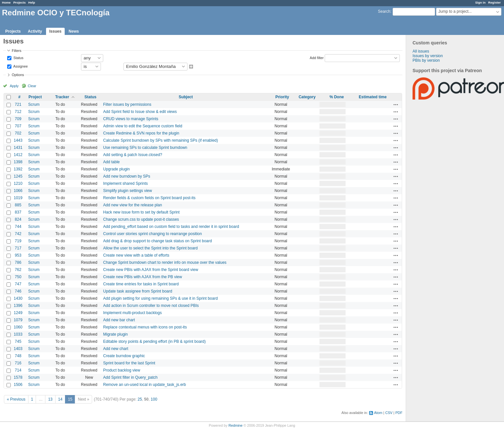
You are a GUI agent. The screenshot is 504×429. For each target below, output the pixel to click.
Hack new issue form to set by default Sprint (141, 212)
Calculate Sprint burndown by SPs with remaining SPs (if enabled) (161, 140)
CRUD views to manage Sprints (131, 119)
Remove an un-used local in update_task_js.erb (145, 385)
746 (18, 291)
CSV (389, 413)
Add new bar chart (119, 320)
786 (18, 262)
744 (18, 227)
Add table (112, 162)
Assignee (20, 66)
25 (140, 399)
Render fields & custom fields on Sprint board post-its (149, 198)
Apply (14, 86)
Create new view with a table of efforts (136, 255)
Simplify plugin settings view (128, 191)
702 (18, 133)
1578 (18, 377)
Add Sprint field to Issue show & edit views (140, 112)
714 (18, 370)
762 (18, 270)
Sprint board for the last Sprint (129, 363)
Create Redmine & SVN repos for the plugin (141, 133)
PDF (399, 413)
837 (18, 212)
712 (18, 112)
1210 (18, 183)
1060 (18, 327)
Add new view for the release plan (133, 205)
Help (32, 2)
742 (18, 234)
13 (50, 399)
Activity (35, 31)
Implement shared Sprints (126, 183)
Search (384, 11)
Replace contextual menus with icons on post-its (145, 327)
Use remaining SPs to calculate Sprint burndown (145, 148)
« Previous (16, 399)
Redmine (235, 425)
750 (18, 277)
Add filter (317, 57)
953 (18, 255)
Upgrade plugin (116, 169)
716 (18, 363)
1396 (18, 306)
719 (18, 241)
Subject (186, 97)
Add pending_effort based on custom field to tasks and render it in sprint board (171, 227)
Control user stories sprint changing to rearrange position (153, 234)
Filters (16, 51)
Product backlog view (122, 370)
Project (35, 97)
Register (495, 2)
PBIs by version (426, 60)
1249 (18, 313)
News (74, 31)
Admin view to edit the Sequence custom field (143, 126)
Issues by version (428, 56)
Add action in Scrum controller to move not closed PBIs (151, 306)
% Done (337, 97)
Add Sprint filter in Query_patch (130, 377)
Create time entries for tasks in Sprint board (141, 284)
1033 (18, 334)
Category (307, 97)
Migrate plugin (115, 334)
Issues (55, 31)
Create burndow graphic (124, 356)
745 (18, 342)
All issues (421, 51)
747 (18, 284)
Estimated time (373, 97)
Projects (20, 2)
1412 (18, 155)
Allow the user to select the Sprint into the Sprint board (151, 248)
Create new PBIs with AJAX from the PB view (143, 277)
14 (60, 399)
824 (18, 219)
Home (6, 2)
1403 (18, 349)
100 (154, 399)
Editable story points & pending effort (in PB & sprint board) (154, 342)
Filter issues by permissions (127, 104)
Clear (32, 86)
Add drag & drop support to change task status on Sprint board (158, 241)
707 (18, 126)
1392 (18, 169)
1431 (18, 148)
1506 (18, 385)
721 (18, 104)
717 (18, 248)
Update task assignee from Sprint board (138, 291)
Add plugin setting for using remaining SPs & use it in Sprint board (161, 298)
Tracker (62, 97)
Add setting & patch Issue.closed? (133, 155)
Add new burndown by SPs (127, 176)
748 (18, 356)
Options (18, 75)
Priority (282, 97)
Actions (396, 104)
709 (18, 119)
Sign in (480, 2)
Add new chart (116, 349)
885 (18, 205)
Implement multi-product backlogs (132, 313)
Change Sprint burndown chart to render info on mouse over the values (165, 262)
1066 (18, 191)
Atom (378, 413)
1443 (18, 140)
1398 (18, 162)
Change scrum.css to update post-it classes (141, 219)
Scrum (34, 104)
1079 (18, 320)
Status (18, 57)
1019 (18, 198)
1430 (18, 298)
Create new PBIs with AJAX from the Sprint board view (151, 270)
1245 (18, 176)
